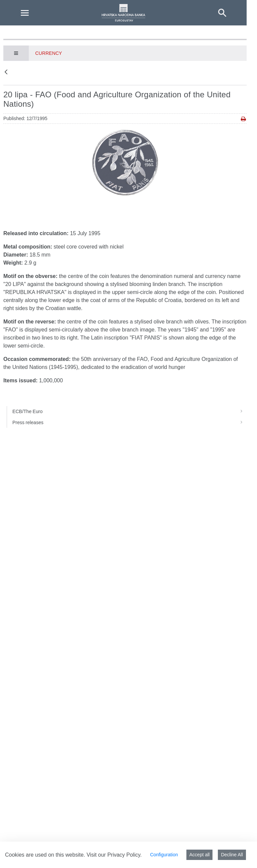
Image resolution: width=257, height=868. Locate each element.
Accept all (200, 855)
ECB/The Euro (130, 411)
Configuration (164, 855)
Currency (49, 53)
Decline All (232, 855)
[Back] (6, 72)
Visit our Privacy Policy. (114, 855)
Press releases (130, 422)
